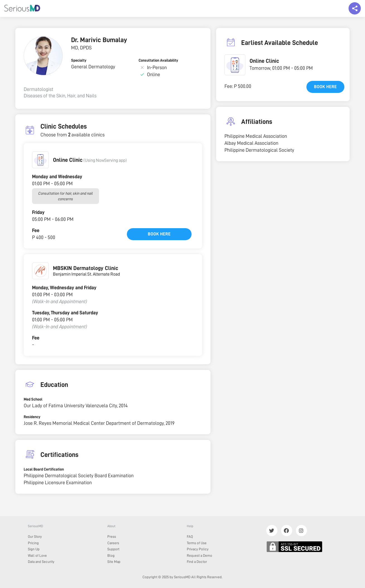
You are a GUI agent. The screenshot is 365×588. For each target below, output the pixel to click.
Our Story (35, 537)
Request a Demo (200, 556)
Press (112, 537)
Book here (159, 234)
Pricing (33, 543)
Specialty (79, 60)
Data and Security (41, 562)
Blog (111, 556)
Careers (113, 543)
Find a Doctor (197, 562)
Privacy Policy (198, 549)
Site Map (114, 562)
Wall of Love (37, 556)
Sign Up (34, 549)
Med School (33, 399)
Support (113, 549)
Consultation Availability (158, 60)
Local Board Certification (44, 469)
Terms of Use (197, 543)
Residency (32, 417)
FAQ (190, 537)
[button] (40, 160)
